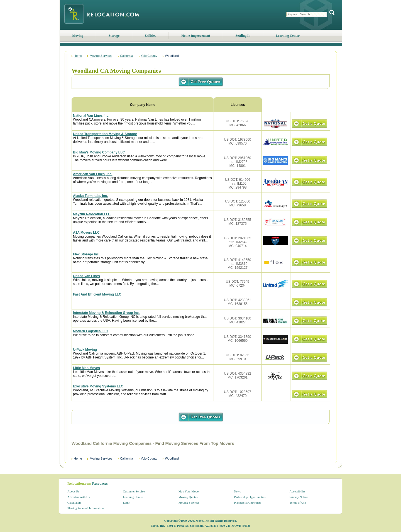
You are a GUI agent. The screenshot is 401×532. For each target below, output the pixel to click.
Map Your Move (189, 491)
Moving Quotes (188, 497)
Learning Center (288, 36)
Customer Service (134, 491)
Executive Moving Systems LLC (98, 386)
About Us (73, 491)
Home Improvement (196, 36)
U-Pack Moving (85, 350)
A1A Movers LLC (86, 233)
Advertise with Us (79, 497)
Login (126, 502)
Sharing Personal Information (85, 508)
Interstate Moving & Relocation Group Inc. (106, 313)
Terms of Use (298, 502)
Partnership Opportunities (250, 497)
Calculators (74, 502)
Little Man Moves (86, 368)
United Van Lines (86, 276)
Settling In (243, 36)
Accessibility (298, 491)
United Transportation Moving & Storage (105, 134)
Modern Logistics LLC (91, 331)
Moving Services (101, 56)
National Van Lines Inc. (91, 116)
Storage (114, 36)
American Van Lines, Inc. (93, 174)
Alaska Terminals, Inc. (90, 196)
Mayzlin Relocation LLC (92, 214)
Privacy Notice (299, 497)
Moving (78, 36)
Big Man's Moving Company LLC (99, 152)
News (237, 491)
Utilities (150, 36)
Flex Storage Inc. (86, 254)
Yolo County (149, 56)
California (126, 56)
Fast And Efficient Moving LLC (97, 294)
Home (78, 56)
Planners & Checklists (248, 502)
